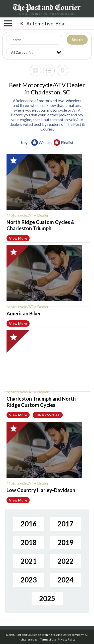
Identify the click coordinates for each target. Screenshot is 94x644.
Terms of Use (48, 639)
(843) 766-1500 (48, 415)
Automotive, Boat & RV (52, 23)
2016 (29, 524)
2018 (29, 542)
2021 (29, 561)
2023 (29, 580)
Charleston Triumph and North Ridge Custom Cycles (41, 402)
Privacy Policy (67, 639)
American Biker (24, 313)
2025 (47, 598)
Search (77, 39)
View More (18, 238)
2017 (65, 524)
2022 (65, 561)
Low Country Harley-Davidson (41, 490)
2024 (65, 580)
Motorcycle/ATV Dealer (28, 215)
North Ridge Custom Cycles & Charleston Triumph (41, 225)
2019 (65, 542)
